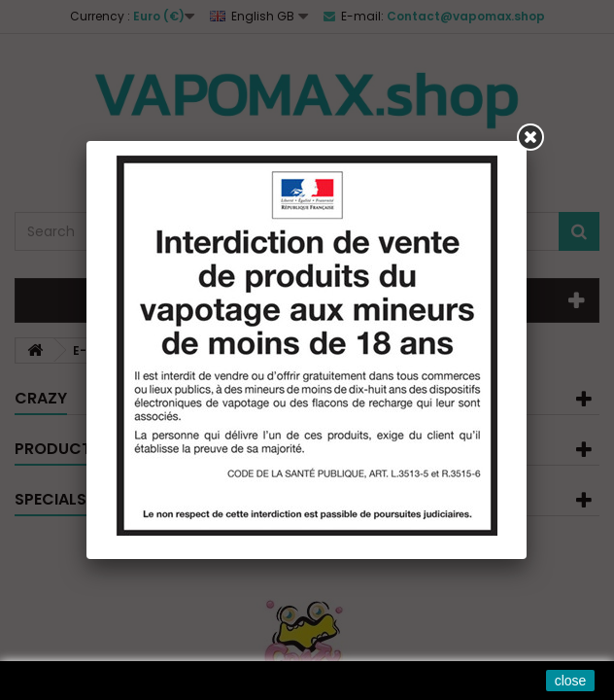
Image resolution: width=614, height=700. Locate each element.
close (571, 681)
